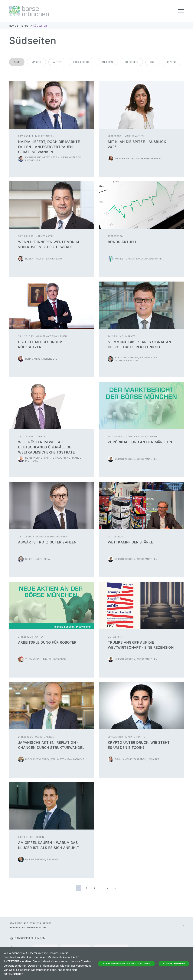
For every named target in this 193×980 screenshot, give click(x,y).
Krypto (171, 62)
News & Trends (19, 26)
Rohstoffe (131, 62)
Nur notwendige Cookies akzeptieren (126, 964)
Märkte (36, 62)
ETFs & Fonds (81, 62)
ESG (152, 62)
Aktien (57, 62)
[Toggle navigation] (181, 11)
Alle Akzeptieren (174, 964)
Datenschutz (13, 974)
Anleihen (107, 62)
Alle (17, 62)
